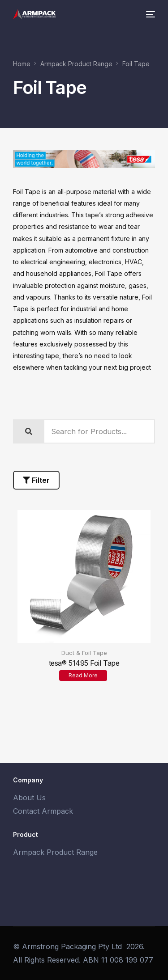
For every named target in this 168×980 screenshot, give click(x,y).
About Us (29, 798)
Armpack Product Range (55, 852)
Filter (36, 480)
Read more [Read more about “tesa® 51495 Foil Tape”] (83, 675)
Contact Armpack (43, 811)
